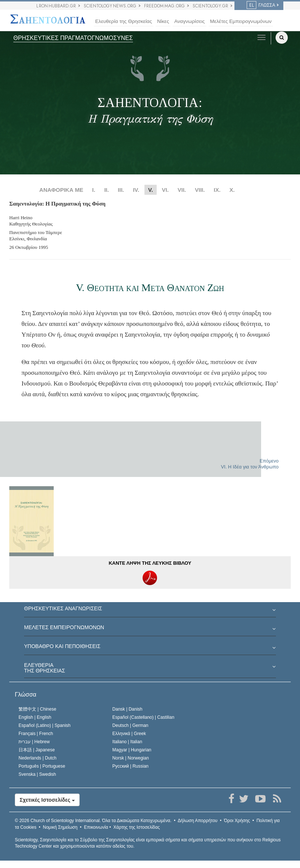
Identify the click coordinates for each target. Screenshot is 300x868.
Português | (42, 766)
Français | (36, 734)
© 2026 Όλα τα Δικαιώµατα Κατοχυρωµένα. (93, 821)
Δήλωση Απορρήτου (198, 821)
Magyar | (132, 750)
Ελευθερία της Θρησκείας (124, 21)
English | (35, 717)
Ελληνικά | (129, 734)
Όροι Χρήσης (237, 821)
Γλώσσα (26, 695)
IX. (217, 190)
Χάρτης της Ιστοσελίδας (136, 827)
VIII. (200, 190)
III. (121, 190)
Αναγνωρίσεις (189, 21)
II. (106, 190)
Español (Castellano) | (143, 717)
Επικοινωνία (96, 827)
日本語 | (37, 750)
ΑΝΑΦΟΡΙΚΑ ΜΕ (61, 190)
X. (232, 190)
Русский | (130, 766)
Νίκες (163, 21)
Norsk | (131, 758)
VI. (165, 190)
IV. (136, 190)
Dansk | (127, 709)
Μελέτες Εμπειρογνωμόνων (241, 21)
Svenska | (37, 774)
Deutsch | (130, 725)
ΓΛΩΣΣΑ (261, 5)
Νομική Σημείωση (60, 827)
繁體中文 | (37, 709)
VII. (182, 190)
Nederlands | (38, 758)
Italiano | (127, 742)
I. (94, 190)
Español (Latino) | (45, 725)
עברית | (34, 742)
